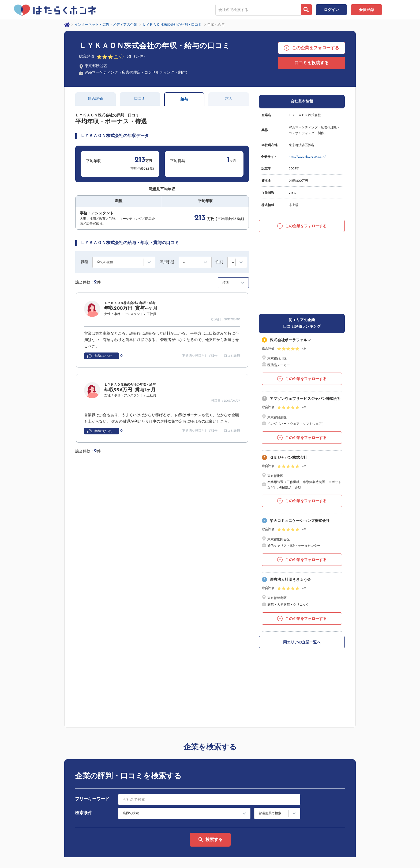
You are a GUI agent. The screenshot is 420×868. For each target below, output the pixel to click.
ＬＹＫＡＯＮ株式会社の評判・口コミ (172, 25)
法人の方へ (312, 821)
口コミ (140, 99)
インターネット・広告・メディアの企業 (106, 25)
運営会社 (34, 846)
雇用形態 (167, 262)
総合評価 (95, 99)
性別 (219, 262)
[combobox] (258, 10)
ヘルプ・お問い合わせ (369, 795)
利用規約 (310, 803)
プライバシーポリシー (66, 846)
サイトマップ (313, 812)
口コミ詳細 (232, 356)
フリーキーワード (92, 661)
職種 (84, 262)
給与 (184, 99)
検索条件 (84, 675)
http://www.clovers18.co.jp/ (307, 157)
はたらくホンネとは (318, 795)
